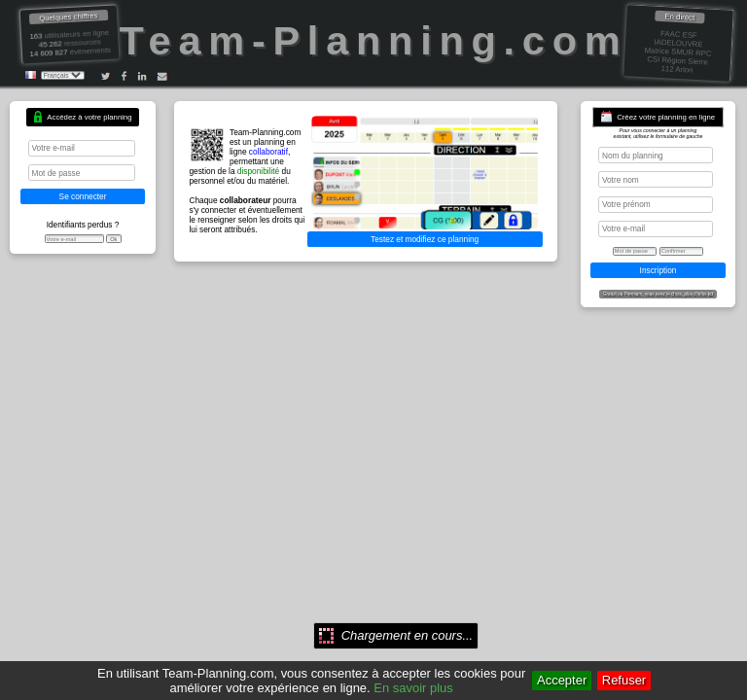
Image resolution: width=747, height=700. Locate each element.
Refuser (624, 680)
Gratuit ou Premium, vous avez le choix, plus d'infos (658, 294)
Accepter (562, 680)
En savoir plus (413, 688)
